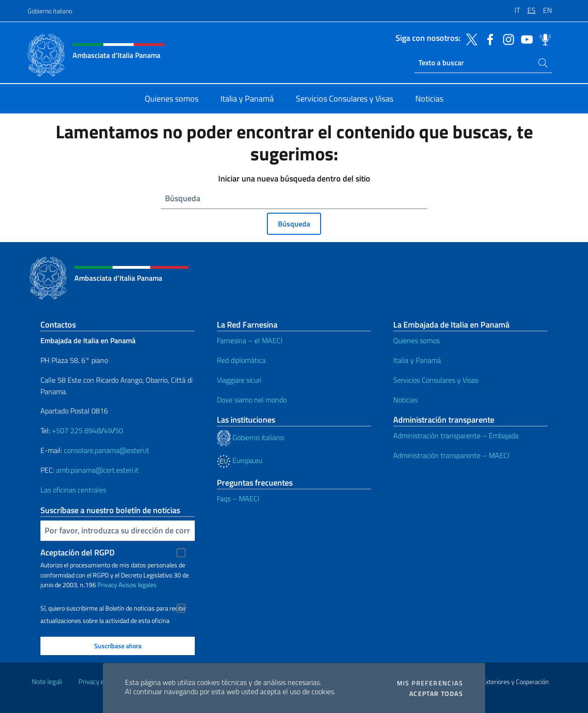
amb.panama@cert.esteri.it (97, 470)
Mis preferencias (430, 683)
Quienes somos (416, 340)
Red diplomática (241, 360)
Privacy (107, 585)
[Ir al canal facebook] (488, 39)
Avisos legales (138, 585)
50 (119, 430)
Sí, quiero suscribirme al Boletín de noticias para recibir (113, 608)
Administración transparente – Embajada (456, 436)
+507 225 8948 (76, 430)
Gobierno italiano (50, 11)
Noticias (405, 400)
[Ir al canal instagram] (506, 39)
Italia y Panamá (417, 360)
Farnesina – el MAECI (250, 340)
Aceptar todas (436, 694)
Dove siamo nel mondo (252, 400)
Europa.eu (240, 460)
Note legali (47, 682)
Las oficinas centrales (73, 490)
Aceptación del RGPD (78, 552)
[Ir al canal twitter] (469, 39)
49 (108, 430)
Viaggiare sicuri (239, 380)
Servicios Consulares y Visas (436, 380)
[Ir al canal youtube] (525, 39)
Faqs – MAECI (238, 498)
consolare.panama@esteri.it (107, 450)
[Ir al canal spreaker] (543, 39)
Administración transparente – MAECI (451, 455)
